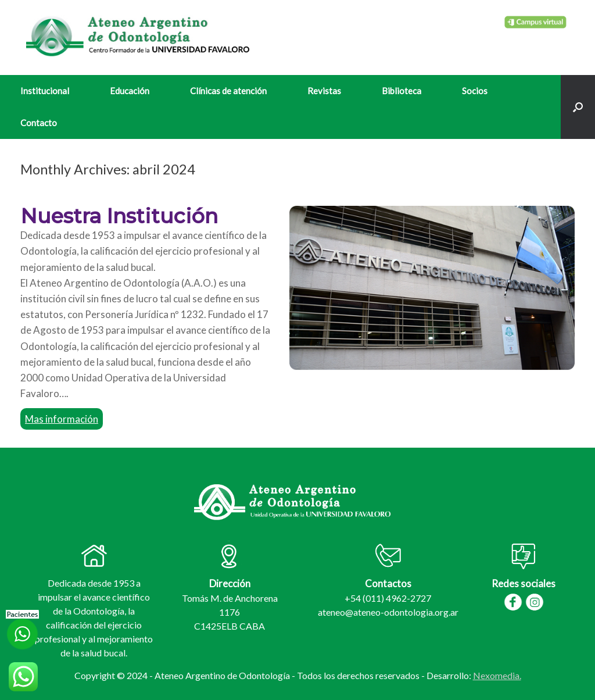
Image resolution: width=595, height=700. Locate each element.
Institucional (45, 91)
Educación (130, 91)
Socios (475, 91)
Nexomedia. (497, 675)
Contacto (39, 123)
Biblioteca (402, 91)
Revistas (324, 91)
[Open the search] (578, 107)
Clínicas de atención (228, 91)
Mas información (62, 419)
